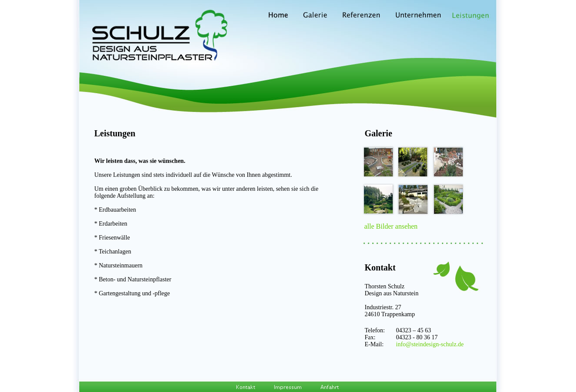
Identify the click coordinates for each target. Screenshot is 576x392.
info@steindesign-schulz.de (430, 344)
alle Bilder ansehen (391, 226)
